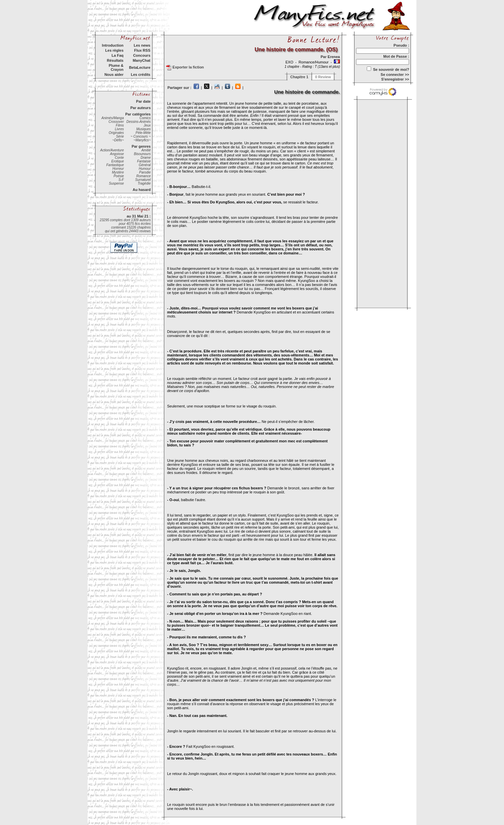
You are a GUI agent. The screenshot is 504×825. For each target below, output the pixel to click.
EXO (290, 62)
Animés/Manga (113, 118)
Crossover (116, 122)
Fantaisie (144, 161)
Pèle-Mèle (143, 133)
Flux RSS (142, 50)
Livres (119, 129)
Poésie (119, 176)
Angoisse (117, 154)
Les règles (114, 50)
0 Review (323, 77)
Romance (143, 176)
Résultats (115, 60)
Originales (116, 133)
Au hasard (142, 190)
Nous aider (114, 75)
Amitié (146, 150)
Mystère (118, 172)
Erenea (334, 57)
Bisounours (142, 154)
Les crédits (141, 75)
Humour (145, 169)
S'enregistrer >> (395, 79)
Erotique (118, 161)
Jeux (147, 125)
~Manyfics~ (142, 140)
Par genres (141, 146)
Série (120, 136)
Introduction (113, 45)
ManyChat (141, 60)
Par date (143, 101)
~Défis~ (118, 140)
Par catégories (138, 114)
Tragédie (144, 183)
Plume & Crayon (116, 67)
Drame (146, 158)
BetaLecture (140, 67)
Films (120, 125)
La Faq (118, 55)
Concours (142, 55)
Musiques (143, 129)
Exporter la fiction (185, 67)
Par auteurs (140, 108)
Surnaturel (143, 180)
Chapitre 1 (299, 77)
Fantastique (115, 165)
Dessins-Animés (139, 122)
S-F (121, 180)
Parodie (145, 172)
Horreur (118, 169)
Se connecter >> (395, 75)
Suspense (116, 183)
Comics (145, 118)
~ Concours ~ (141, 136)
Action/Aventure (112, 150)
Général (145, 165)
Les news (142, 45)
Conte (119, 158)
